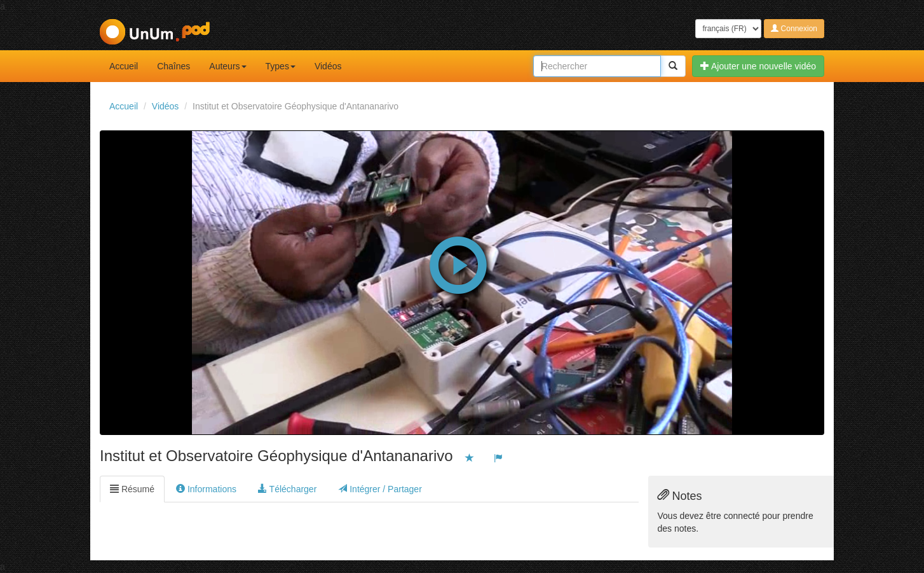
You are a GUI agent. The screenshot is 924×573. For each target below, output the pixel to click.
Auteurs (228, 66)
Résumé (132, 489)
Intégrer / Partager (380, 489)
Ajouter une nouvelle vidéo (758, 66)
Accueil (124, 66)
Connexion (794, 29)
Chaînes (173, 66)
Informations (206, 489)
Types (281, 66)
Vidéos (328, 66)
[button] (458, 262)
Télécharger (287, 489)
